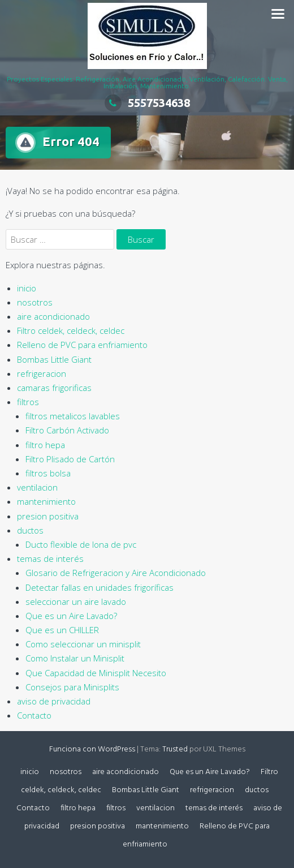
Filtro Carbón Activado (67, 430)
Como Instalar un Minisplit (75, 658)
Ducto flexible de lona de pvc (81, 544)
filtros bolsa (48, 473)
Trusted (175, 749)
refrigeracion (42, 373)
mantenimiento (46, 501)
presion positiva (48, 516)
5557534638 (147, 103)
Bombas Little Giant (54, 359)
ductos (30, 530)
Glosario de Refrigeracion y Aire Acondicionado (116, 573)
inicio (27, 288)
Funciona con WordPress (92, 749)
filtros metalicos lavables (73, 416)
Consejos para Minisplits (72, 687)
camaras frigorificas (54, 388)
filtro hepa (45, 445)
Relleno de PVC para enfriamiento (82, 345)
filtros (28, 402)
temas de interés (50, 558)
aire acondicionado (53, 316)
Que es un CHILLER (62, 630)
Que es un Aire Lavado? (71, 616)
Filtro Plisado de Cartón (70, 459)
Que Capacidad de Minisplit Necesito (96, 673)
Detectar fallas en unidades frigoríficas (100, 587)
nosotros (35, 302)
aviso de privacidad (54, 701)
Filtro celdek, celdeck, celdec (71, 330)
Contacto (34, 715)
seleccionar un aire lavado (76, 601)
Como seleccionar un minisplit (83, 644)
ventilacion (37, 487)
